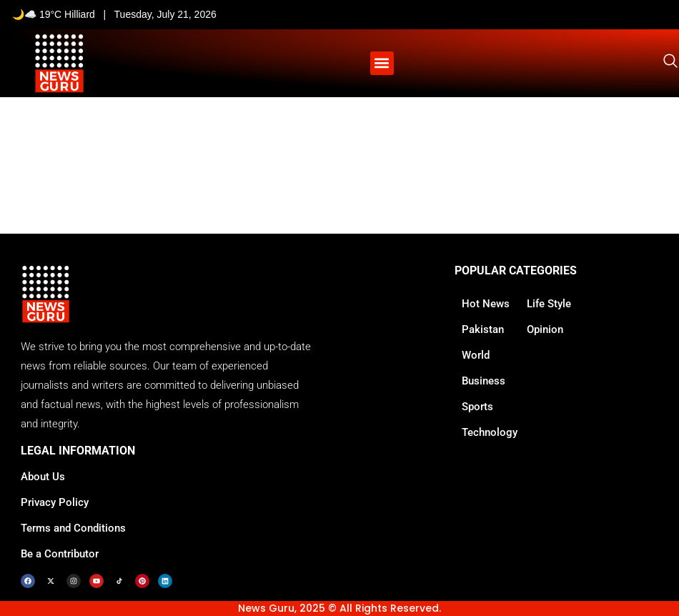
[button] (382, 63)
